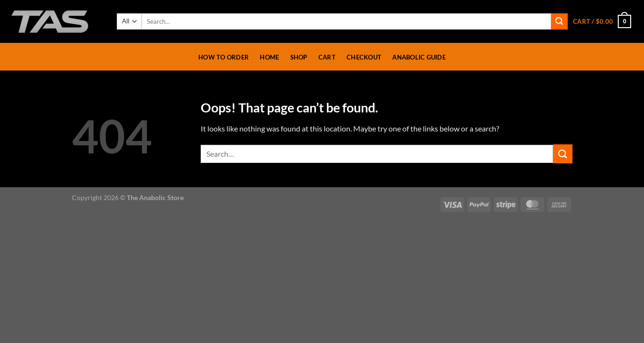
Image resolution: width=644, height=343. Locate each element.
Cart (327, 57)
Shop (299, 57)
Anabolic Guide (419, 57)
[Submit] (559, 21)
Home (269, 57)
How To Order (224, 57)
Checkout (364, 57)
